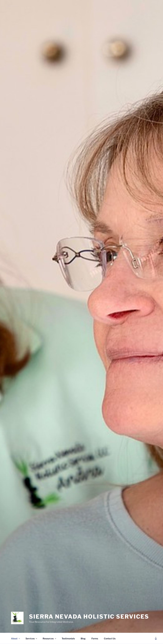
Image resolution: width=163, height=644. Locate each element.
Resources (50, 638)
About (16, 638)
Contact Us (110, 638)
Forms (95, 638)
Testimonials (68, 638)
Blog (83, 638)
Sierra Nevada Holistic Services (89, 617)
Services (32, 638)
